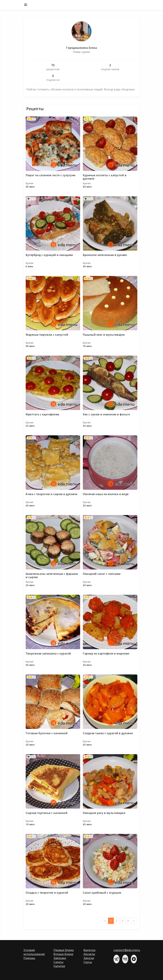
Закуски (89, 958)
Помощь (29, 958)
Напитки (59, 966)
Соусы (88, 962)
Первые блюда (64, 950)
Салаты (58, 962)
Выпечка (89, 950)
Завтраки (60, 958)
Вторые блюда (63, 954)
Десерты (89, 954)
